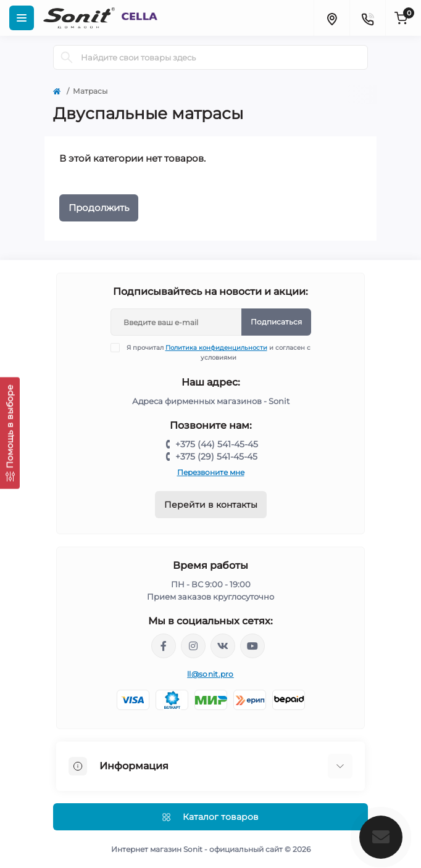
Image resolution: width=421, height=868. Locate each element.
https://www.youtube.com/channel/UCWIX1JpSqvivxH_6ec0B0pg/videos (252, 646)
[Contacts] (367, 18)
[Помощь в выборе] (10, 433)
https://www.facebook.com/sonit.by (164, 646)
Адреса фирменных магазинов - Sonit (211, 401)
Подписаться (276, 322)
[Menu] (22, 18)
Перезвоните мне (211, 472)
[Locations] (331, 18)
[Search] (67, 57)
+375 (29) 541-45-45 (216, 457)
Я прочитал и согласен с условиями (218, 352)
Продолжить (99, 208)
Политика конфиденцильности (216, 348)
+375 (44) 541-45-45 (217, 444)
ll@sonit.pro (210, 674)
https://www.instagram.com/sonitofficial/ (193, 646)
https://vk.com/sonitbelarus (223, 646)
